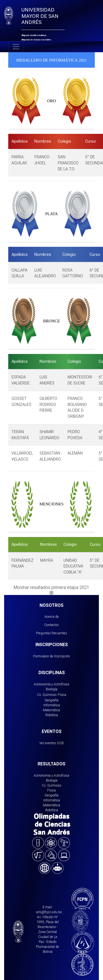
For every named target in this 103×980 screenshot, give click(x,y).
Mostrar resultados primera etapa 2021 (51, 590)
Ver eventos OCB (51, 743)
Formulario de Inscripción (52, 656)
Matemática (51, 710)
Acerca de (52, 617)
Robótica (52, 715)
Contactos (51, 625)
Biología (52, 689)
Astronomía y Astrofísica (51, 684)
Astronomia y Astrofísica (51, 775)
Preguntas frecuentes (51, 633)
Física (62, 695)
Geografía (51, 700)
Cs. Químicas (47, 695)
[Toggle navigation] (16, 47)
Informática (52, 705)
